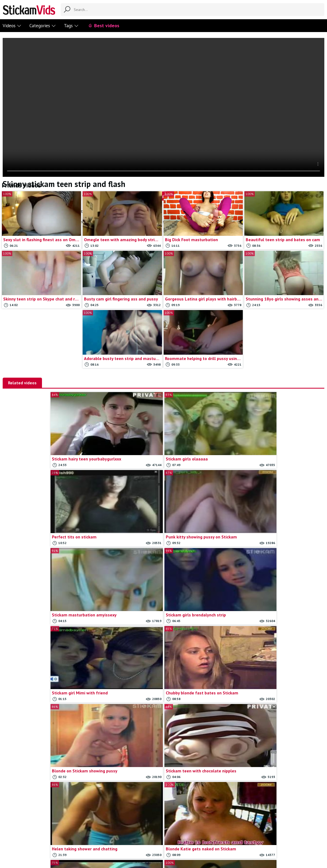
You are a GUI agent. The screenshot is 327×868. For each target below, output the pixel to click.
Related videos (22, 383)
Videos (12, 26)
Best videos (104, 26)
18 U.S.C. (201, 838)
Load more (204, 780)
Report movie (152, 838)
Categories (43, 26)
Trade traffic (178, 838)
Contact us (127, 838)
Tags (71, 26)
